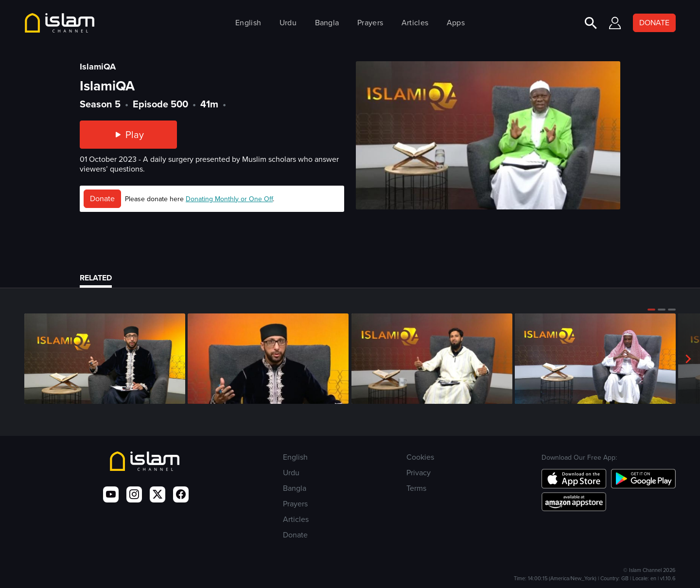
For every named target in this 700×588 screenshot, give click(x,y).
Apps (456, 23)
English (248, 23)
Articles (415, 23)
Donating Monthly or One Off (229, 199)
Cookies (420, 457)
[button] (651, 310)
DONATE (654, 23)
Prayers (370, 23)
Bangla (327, 23)
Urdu (288, 23)
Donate (102, 199)
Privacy (419, 473)
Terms (416, 488)
